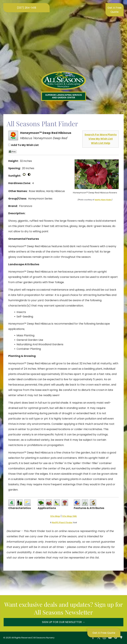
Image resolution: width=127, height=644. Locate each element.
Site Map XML (70, 516)
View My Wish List (101, 139)
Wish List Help (101, 143)
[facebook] (93, 638)
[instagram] (104, 638)
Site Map (55, 516)
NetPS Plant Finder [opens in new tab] (62, 522)
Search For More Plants (101, 135)
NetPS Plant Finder (103, 200)
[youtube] (110, 638)
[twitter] (99, 638)
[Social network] (121, 638)
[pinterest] (116, 638)
